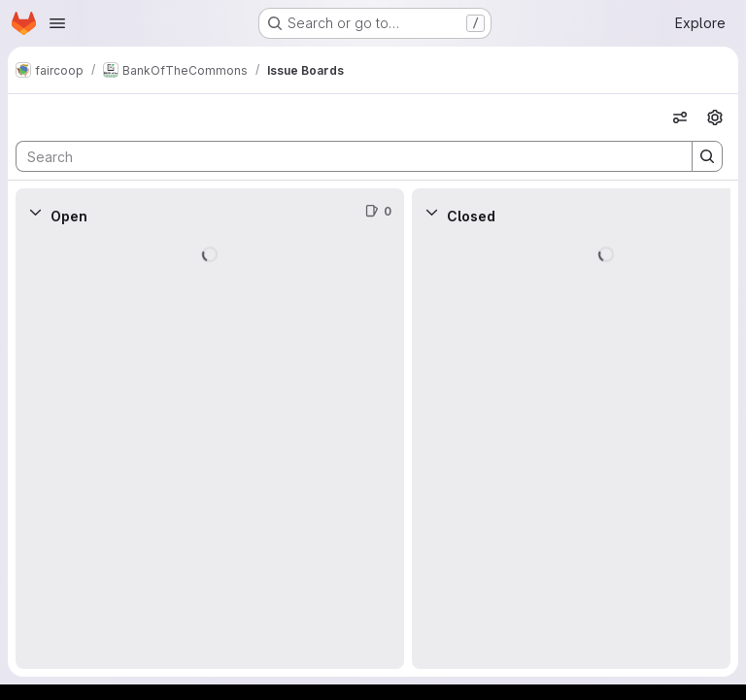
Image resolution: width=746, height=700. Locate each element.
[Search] (344, 156)
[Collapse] (35, 212)
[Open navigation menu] (57, 23)
